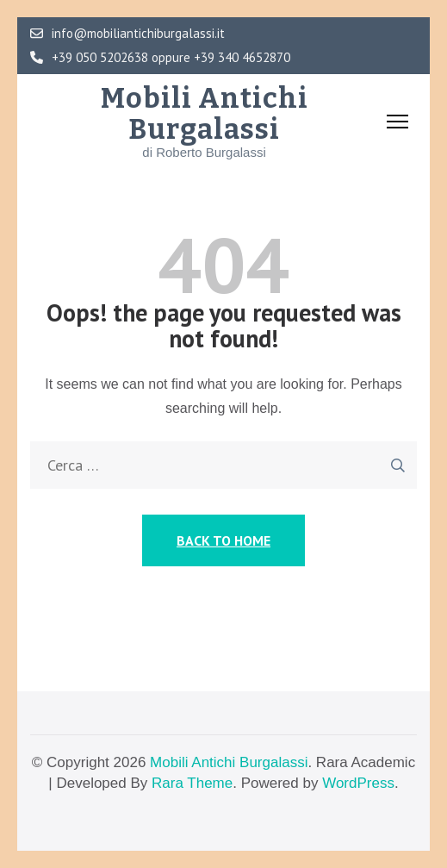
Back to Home (223, 540)
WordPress (358, 783)
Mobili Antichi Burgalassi (205, 114)
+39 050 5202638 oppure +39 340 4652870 (160, 58)
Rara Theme (192, 783)
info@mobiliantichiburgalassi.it (127, 34)
